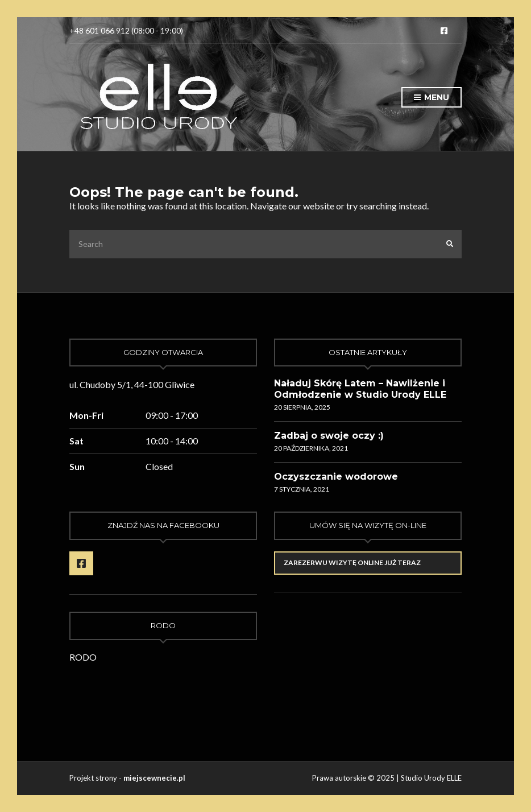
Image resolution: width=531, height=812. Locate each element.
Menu (432, 98)
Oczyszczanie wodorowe (336, 477)
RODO (83, 657)
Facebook (444, 31)
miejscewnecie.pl (154, 778)
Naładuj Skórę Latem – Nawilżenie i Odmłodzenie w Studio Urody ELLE (360, 389)
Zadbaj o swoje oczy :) (329, 436)
